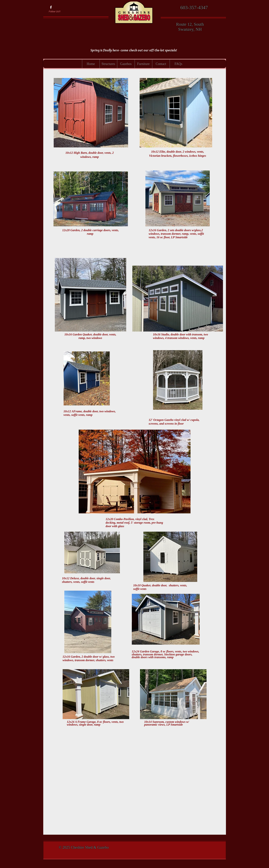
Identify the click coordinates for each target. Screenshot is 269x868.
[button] (108, 64)
